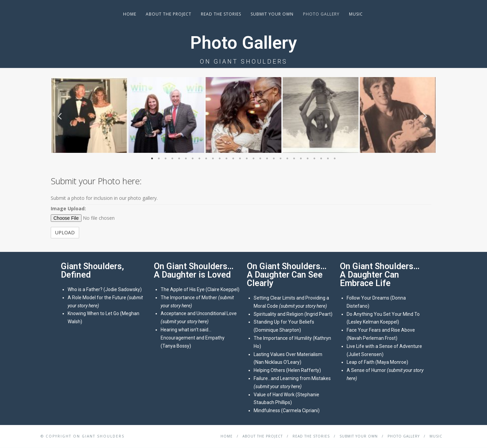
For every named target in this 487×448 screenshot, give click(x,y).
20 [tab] (281, 159)
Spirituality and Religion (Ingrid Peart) (293, 314)
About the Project (169, 14)
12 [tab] (227, 159)
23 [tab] (301, 159)
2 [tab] (159, 159)
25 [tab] (315, 159)
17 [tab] (260, 159)
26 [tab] (321, 159)
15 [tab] (247, 159)
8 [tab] (200, 159)
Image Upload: (68, 208)
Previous (61, 116)
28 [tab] (335, 159)
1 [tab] (152, 159)
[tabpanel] (89, 115)
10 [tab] (213, 159)
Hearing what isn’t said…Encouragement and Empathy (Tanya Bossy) (193, 338)
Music (356, 14)
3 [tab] (166, 159)
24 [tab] (308, 159)
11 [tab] (220, 159)
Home (130, 14)
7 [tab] (193, 159)
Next (426, 116)
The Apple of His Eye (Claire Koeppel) (200, 289)
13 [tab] (233, 159)
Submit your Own (272, 14)
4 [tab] (172, 159)
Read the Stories (221, 14)
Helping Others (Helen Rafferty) (287, 370)
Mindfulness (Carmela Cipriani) (287, 410)
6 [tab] (186, 159)
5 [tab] (179, 159)
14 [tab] (240, 159)
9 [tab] (206, 159)
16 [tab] (254, 159)
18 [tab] (267, 159)
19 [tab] (274, 159)
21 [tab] (287, 159)
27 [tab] (328, 159)
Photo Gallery (321, 14)
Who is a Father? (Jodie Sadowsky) (105, 289)
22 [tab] (294, 159)
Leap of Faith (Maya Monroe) (377, 362)
